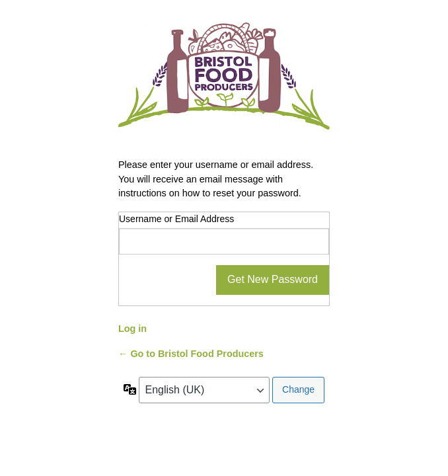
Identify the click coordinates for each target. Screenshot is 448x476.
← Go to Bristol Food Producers (191, 354)
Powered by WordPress (224, 82)
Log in (132, 329)
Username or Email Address (176, 219)
